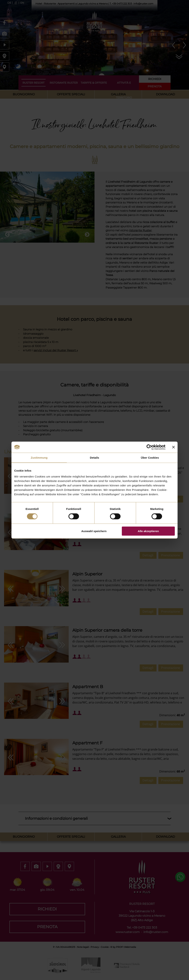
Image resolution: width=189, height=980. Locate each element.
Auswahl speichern (94, 531)
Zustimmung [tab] (39, 457)
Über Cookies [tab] (150, 457)
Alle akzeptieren (148, 531)
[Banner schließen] (173, 447)
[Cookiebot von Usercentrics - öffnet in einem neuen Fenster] (149, 447)
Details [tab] (94, 457)
